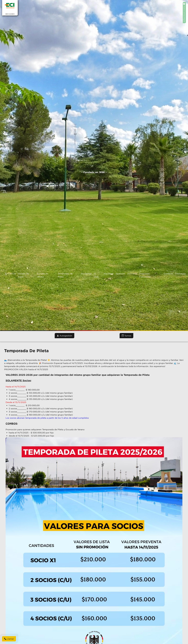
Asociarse (132, 274)
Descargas (181, 274)
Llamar (9, 639)
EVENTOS (11, 274)
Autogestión (64, 336)
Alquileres (108, 274)
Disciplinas (86, 274)
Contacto (168, 274)
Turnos (126, 336)
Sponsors (120, 274)
